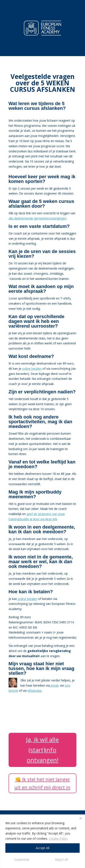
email (54, 685)
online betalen (32, 369)
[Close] (80, 818)
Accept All (43, 848)
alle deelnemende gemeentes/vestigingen (37, 218)
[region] (42, 841)
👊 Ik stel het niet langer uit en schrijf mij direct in (42, 783)
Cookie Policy (58, 838)
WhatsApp (35, 691)
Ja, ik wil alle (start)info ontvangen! (42, 750)
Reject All (61, 860)
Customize (22, 860)
